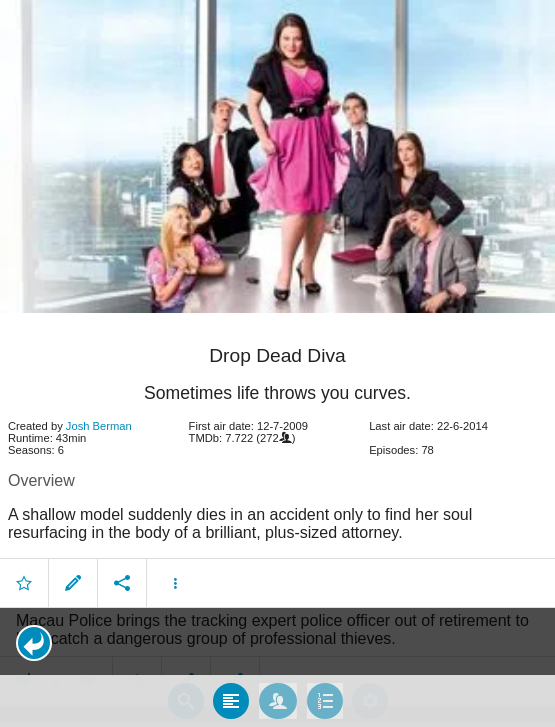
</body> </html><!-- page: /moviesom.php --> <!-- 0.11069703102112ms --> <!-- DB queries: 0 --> (277, 363)
